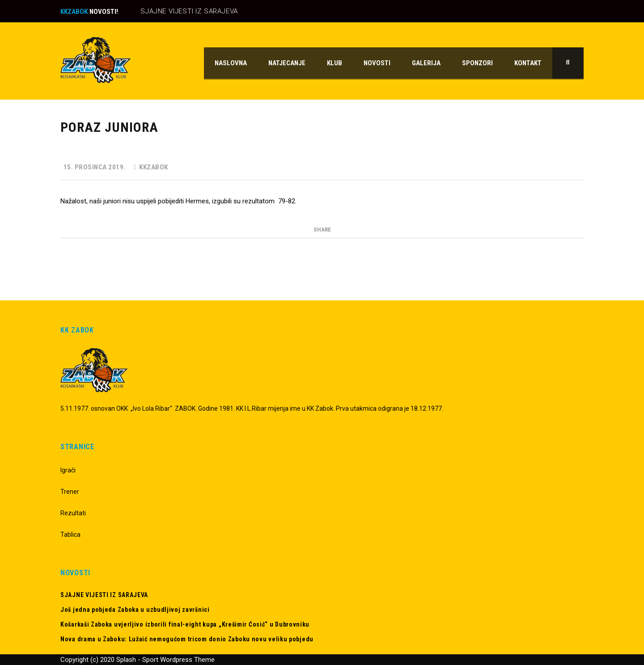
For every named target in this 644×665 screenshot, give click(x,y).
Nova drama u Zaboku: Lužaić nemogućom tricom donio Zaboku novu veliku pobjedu (187, 639)
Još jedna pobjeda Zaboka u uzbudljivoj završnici (135, 610)
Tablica (70, 535)
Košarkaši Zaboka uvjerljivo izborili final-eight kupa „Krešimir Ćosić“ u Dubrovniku (185, 624)
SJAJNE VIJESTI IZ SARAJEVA (189, 11)
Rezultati (73, 513)
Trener (70, 492)
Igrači (68, 470)
